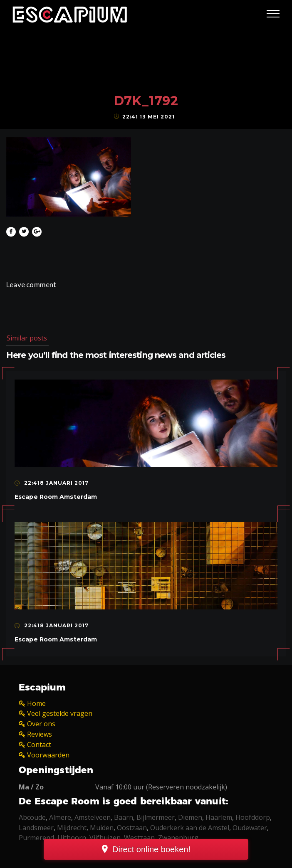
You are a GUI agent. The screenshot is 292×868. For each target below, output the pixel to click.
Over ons (41, 724)
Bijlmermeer (156, 817)
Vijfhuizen (105, 838)
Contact (39, 745)
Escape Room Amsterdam (56, 497)
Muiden (102, 828)
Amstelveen (93, 817)
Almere (60, 817)
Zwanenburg (178, 838)
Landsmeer (36, 828)
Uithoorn (72, 838)
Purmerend (36, 838)
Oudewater (250, 828)
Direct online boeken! (151, 849)
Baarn (124, 817)
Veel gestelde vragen (60, 713)
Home (36, 703)
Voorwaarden (48, 755)
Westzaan (139, 838)
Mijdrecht (72, 828)
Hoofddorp (253, 817)
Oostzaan (132, 828)
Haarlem (219, 817)
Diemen (190, 817)
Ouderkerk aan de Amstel (190, 828)
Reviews (40, 734)
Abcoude (32, 817)
